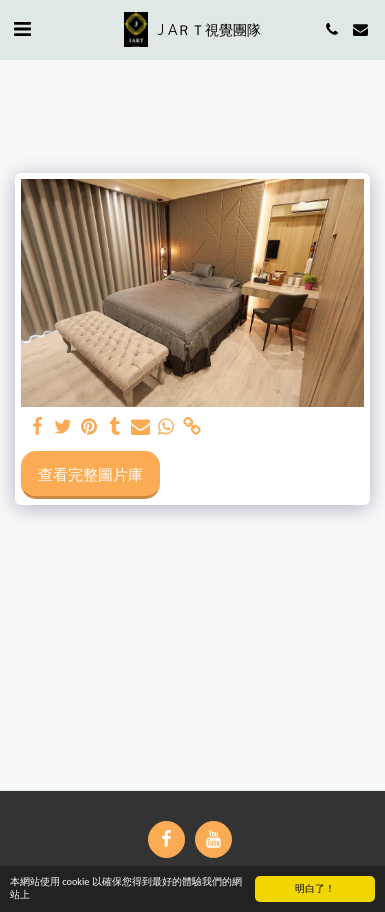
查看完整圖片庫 (90, 474)
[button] (22, 28)
